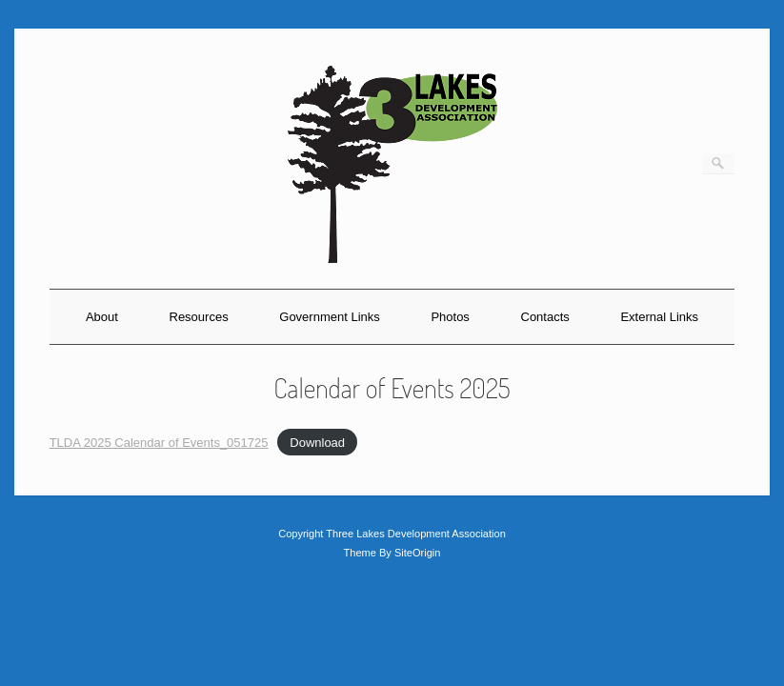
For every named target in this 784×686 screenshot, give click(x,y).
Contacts (545, 317)
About (102, 317)
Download (317, 443)
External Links (659, 317)
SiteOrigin (418, 553)
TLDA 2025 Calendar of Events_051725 (159, 443)
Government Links (330, 317)
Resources (199, 317)
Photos (450, 317)
